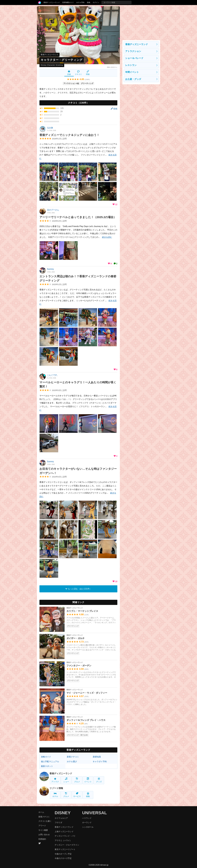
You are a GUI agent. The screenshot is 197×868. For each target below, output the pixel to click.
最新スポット (47, 766)
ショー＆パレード (134, 58)
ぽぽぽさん (114, 67)
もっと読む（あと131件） (78, 589)
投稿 (89, 2)
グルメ (77, 780)
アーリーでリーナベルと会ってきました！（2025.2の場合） (78, 217)
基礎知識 (97, 757)
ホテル (55, 795)
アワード (42, 826)
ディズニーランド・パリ (65, 836)
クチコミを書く (45, 821)
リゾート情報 (56, 788)
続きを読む (107, 237)
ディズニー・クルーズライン (67, 845)
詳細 (69, 73)
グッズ (99, 780)
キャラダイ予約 (100, 762)
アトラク (55, 780)
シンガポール (88, 827)
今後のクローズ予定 (63, 858)
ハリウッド (87, 818)
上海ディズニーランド (64, 832)
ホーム (41, 812)
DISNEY (63, 813)
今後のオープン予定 (63, 854)
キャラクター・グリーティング (62, 60)
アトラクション (133, 51)
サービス (77, 795)
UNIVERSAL (94, 813)
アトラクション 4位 (71, 83)
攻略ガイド (46, 757)
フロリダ (58, 822)
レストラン (131, 65)
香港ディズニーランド (52, 2)
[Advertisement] (141, 22)
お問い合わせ (44, 835)
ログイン (96, 2)
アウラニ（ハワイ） (63, 840)
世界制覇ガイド (68, 2)
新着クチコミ (73, 757)
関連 (88, 73)
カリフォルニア (61, 818)
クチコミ (78, 73)
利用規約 (42, 839)
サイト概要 (43, 830)
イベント (88, 780)
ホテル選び (72, 762)
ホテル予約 (80, 2)
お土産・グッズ (133, 79)
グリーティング (87, 83)
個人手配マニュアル (50, 762)
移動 (88, 795)
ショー (66, 780)
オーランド (87, 822)
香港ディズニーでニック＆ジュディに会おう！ (69, 135)
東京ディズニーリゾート (65, 849)
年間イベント (132, 72)
